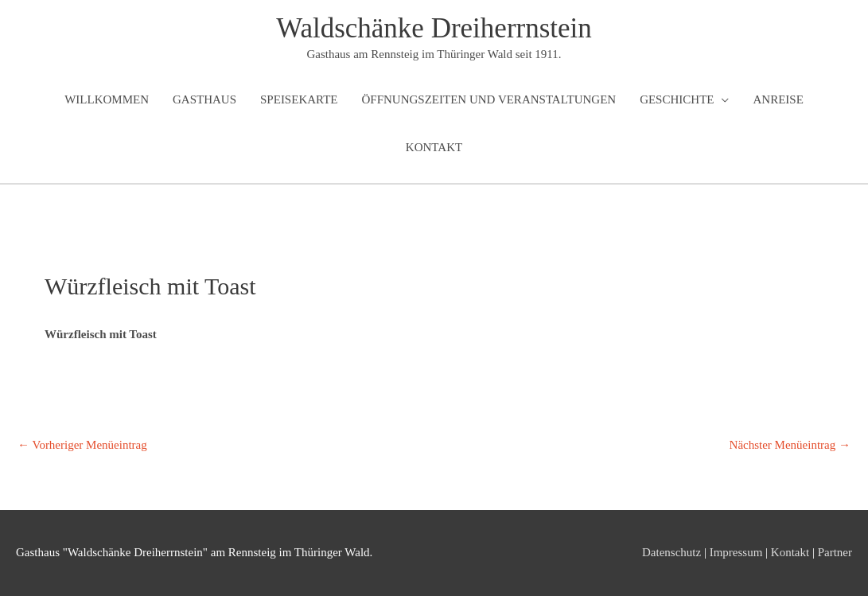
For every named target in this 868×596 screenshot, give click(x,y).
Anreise (778, 99)
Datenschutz (671, 552)
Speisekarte (299, 99)
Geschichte (677, 99)
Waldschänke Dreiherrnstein (434, 28)
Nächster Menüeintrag (790, 445)
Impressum (736, 552)
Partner (835, 552)
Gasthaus (204, 99)
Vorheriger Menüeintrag (82, 445)
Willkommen (107, 99)
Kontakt (434, 147)
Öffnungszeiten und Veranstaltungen (488, 99)
